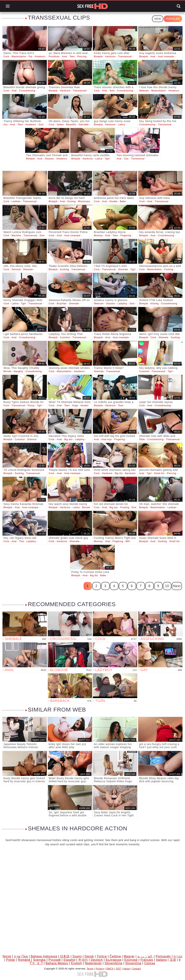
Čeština (115, 956)
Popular (173, 19)
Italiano (161, 960)
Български (113, 960)
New (158, 19)
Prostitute (54, 57)
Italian (60, 125)
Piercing (82, 57)
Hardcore (110, 57)
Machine (16, 236)
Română (24, 960)
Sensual (16, 269)
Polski (11, 960)
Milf (128, 541)
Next (177, 586)
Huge (75, 405)
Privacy (100, 969)
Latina (121, 125)
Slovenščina (114, 963)
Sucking (64, 269)
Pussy (31, 405)
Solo (112, 91)
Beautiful (71, 125)
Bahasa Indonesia (44, 956)
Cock (6, 57)
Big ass (69, 439)
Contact (137, 969)
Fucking (169, 269)
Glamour (32, 439)
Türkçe (102, 956)
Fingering (126, 236)
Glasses (49, 159)
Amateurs (40, 57)
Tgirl (107, 159)
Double (113, 201)
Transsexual (125, 57)
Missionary (84, 201)
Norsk (7, 956)
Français (147, 960)
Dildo (142, 439)
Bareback (130, 473)
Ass (6, 125)
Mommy (98, 236)
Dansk (89, 956)
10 (167, 586)
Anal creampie (166, 57)
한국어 (83, 960)
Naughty (18, 371)
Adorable (84, 125)
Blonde (7, 371)
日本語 (65, 956)
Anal (64, 57)
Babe (123, 201)
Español (69, 960)
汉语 (173, 960)
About (127, 969)
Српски (150, 963)
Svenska (39, 960)
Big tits (119, 473)
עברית (178, 956)
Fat (30, 57)
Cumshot (65, 337)
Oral (134, 507)
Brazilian (62, 304)
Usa (126, 159)
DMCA (110, 969)
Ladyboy (122, 304)
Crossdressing (27, 91)
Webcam (144, 91)
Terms (90, 969)
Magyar (129, 956)
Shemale (28, 269)
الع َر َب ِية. (145, 956)
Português (163, 956)
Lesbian (16, 201)
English (77, 963)
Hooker (84, 405)
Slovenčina (133, 963)
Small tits (159, 473)
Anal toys (107, 439)
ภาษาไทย (21, 956)
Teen (72, 57)
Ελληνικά (131, 960)
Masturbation (19, 57)
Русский (55, 960)
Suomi (77, 956)
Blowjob (98, 57)
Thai (21, 541)
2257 (119, 969)
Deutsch (97, 960)
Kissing (71, 201)
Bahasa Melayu (57, 963)
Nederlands (93, 963)
